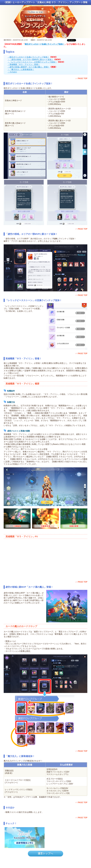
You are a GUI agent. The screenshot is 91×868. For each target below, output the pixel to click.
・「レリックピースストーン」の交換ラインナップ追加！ (32, 62)
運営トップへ (45, 853)
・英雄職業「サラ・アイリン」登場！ (24, 64)
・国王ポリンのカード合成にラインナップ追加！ (28, 57)
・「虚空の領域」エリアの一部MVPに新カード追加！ (31, 59)
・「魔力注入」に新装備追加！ (21, 69)
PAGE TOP (83, 78)
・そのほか (12, 72)
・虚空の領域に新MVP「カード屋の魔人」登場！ (29, 67)
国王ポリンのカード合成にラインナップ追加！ (45, 44)
